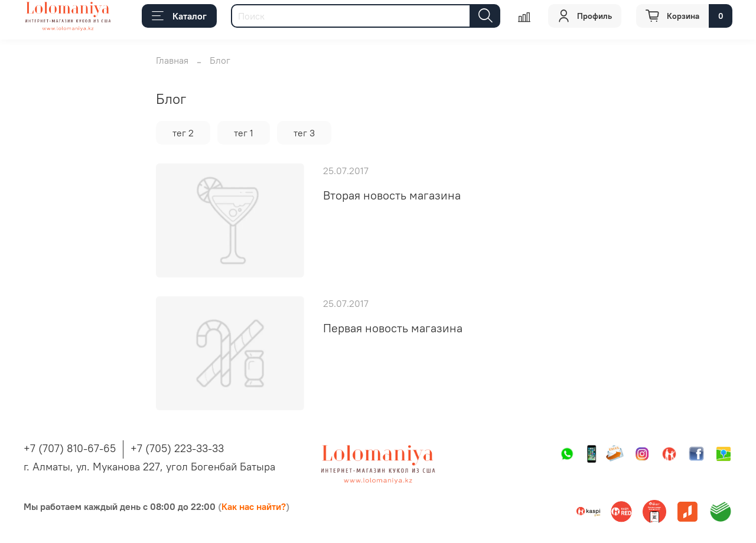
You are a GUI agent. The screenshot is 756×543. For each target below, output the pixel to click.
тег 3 (304, 133)
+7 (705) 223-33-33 (177, 448)
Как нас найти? (254, 506)
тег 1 (244, 133)
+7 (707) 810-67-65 (70, 448)
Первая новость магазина (393, 328)
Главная (172, 60)
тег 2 (183, 133)
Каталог (179, 16)
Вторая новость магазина (392, 195)
